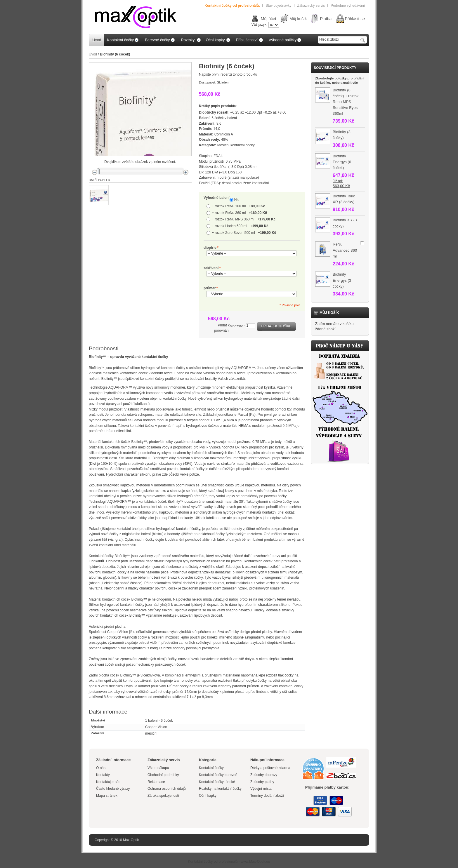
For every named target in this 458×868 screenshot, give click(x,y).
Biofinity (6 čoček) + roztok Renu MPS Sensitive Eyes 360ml (346, 102)
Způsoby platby (262, 782)
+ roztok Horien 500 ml (240, 226)
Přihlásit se (355, 19)
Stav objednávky (278, 6)
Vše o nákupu (158, 768)
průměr (210, 288)
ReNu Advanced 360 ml (345, 250)
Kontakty (103, 775)
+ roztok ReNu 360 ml (239, 213)
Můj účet (269, 19)
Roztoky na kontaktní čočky (220, 789)
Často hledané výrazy (113, 789)
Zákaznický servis (311, 6)
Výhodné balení (217, 198)
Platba (326, 19)
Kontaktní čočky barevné (218, 775)
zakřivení (211, 268)
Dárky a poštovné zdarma (270, 768)
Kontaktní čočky (212, 768)
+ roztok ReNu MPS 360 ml (244, 219)
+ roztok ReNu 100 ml (238, 206)
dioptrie (210, 248)
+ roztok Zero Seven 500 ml (244, 233)
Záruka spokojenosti (163, 796)
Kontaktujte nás (108, 782)
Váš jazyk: (260, 25)
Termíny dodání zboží (267, 796)
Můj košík (298, 19)
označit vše (349, 83)
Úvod (93, 54)
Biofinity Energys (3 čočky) (342, 280)
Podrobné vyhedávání (348, 6)
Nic (237, 200)
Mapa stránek (107, 796)
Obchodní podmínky (163, 775)
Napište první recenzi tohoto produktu (228, 74)
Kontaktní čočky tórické (217, 782)
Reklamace (156, 782)
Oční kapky (208, 796)
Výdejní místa (261, 789)
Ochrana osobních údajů (167, 789)
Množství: (237, 326)
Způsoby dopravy (264, 775)
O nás (101, 768)
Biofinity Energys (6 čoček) (342, 162)
